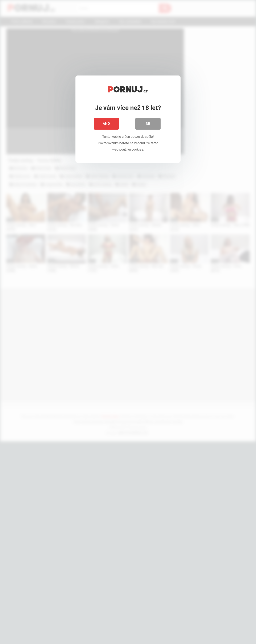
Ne (148, 124)
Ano (106, 124)
